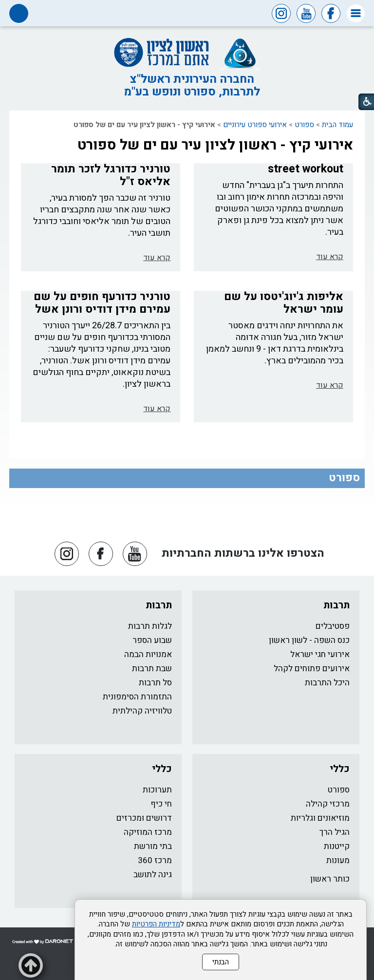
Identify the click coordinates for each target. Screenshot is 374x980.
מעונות (338, 860)
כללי (340, 769)
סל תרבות (155, 683)
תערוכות (157, 790)
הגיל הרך (335, 832)
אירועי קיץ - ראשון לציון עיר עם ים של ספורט (215, 145)
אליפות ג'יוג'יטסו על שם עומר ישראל (284, 303)
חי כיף (161, 804)
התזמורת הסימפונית (137, 697)
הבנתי (221, 962)
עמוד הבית (337, 125)
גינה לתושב (153, 875)
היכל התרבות (327, 683)
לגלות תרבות (150, 626)
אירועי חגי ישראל (320, 654)
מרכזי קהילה (328, 804)
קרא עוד (330, 257)
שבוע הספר (152, 640)
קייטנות (337, 846)
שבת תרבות (152, 669)
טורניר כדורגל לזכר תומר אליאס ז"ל (111, 175)
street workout (306, 169)
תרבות (337, 605)
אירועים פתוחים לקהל (312, 669)
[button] (356, 13)
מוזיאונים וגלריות (320, 818)
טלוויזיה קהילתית (142, 711)
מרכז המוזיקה (148, 832)
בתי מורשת (153, 846)
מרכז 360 (155, 860)
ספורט (304, 125)
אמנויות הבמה (148, 654)
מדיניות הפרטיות (156, 924)
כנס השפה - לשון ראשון (309, 640)
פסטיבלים (333, 626)
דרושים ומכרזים (144, 818)
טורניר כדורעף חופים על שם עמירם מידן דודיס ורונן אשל (102, 303)
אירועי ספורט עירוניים (255, 125)
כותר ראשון (330, 879)
